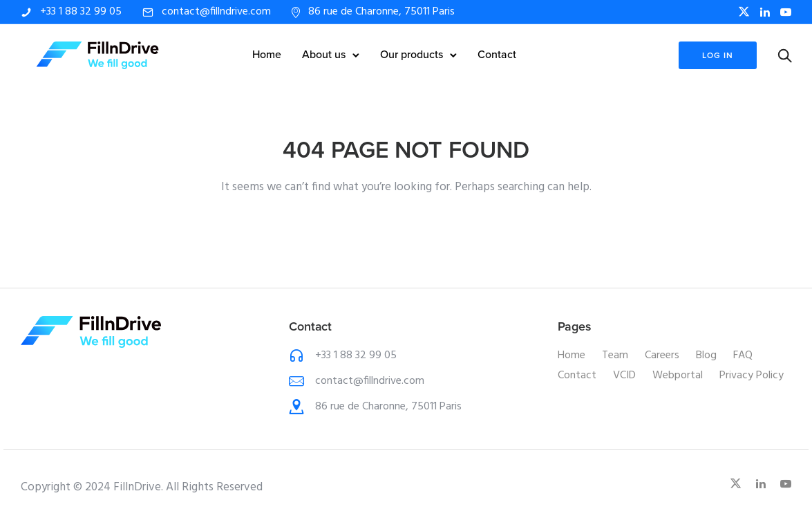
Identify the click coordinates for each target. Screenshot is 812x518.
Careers (662, 355)
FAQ (743, 355)
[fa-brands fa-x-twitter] (744, 12)
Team (615, 355)
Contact (497, 55)
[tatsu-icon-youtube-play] (786, 12)
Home (267, 55)
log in (717, 55)
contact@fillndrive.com (216, 12)
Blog (706, 355)
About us (324, 55)
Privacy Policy (752, 376)
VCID (624, 376)
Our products (412, 55)
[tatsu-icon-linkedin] (765, 12)
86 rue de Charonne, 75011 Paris (381, 12)
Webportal (678, 376)
